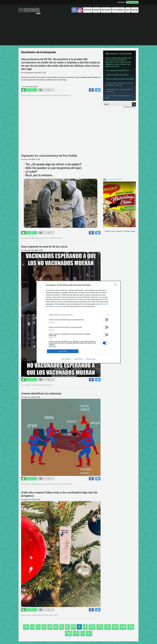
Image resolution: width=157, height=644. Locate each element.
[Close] (116, 285)
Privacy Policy (91, 359)
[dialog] (78, 322)
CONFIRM (63, 351)
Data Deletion (66, 359)
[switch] (106, 320)
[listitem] (78, 315)
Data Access (78, 359)
